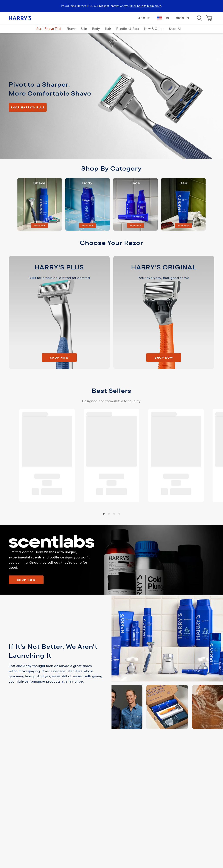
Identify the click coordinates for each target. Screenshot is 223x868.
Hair (108, 29)
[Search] (199, 18)
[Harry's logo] (25, 18)
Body (96, 29)
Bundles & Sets (128, 29)
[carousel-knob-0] (104, 514)
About (144, 18)
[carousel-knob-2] (114, 514)
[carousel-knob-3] (119, 514)
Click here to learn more (145, 6)
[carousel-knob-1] (109, 514)
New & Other (154, 29)
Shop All (175, 29)
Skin (84, 29)
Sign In (183, 18)
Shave (71, 29)
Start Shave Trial (49, 29)
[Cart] (209, 18)
